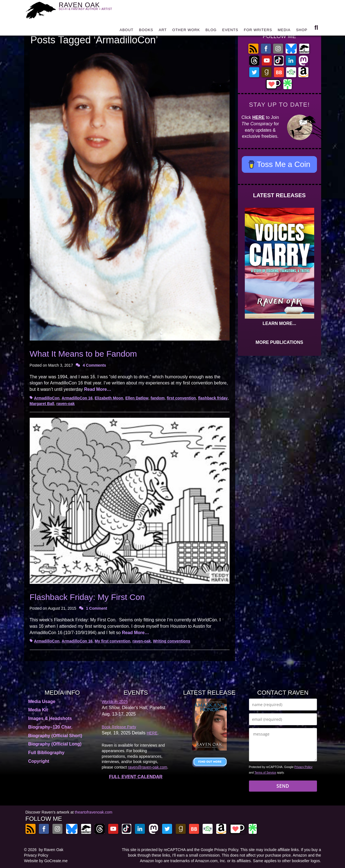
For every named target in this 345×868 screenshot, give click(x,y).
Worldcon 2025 (115, 702)
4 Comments (94, 365)
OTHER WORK (186, 31)
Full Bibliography (46, 753)
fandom (158, 398)
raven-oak (66, 404)
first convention (181, 398)
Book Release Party (119, 727)
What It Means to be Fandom (83, 354)
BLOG (211, 31)
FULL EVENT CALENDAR (136, 777)
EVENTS (230, 31)
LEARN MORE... (279, 323)
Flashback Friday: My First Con (87, 597)
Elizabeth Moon (109, 398)
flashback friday (213, 398)
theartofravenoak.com (93, 812)
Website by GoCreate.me (46, 861)
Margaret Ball (42, 404)
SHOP (302, 31)
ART (163, 31)
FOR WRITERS (258, 31)
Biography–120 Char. (50, 727)
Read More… (98, 389)
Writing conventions (172, 641)
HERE (258, 117)
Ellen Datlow (137, 398)
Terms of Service (265, 772)
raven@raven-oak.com (148, 767)
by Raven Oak (51, 850)
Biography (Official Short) (55, 736)
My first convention (112, 641)
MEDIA (284, 31)
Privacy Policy (304, 767)
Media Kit (38, 710)
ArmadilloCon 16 (77, 398)
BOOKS (146, 31)
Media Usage (42, 701)
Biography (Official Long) (55, 744)
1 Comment (97, 608)
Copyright (39, 761)
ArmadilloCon (47, 398)
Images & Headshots (50, 718)
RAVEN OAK (94, 9)
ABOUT (127, 31)
